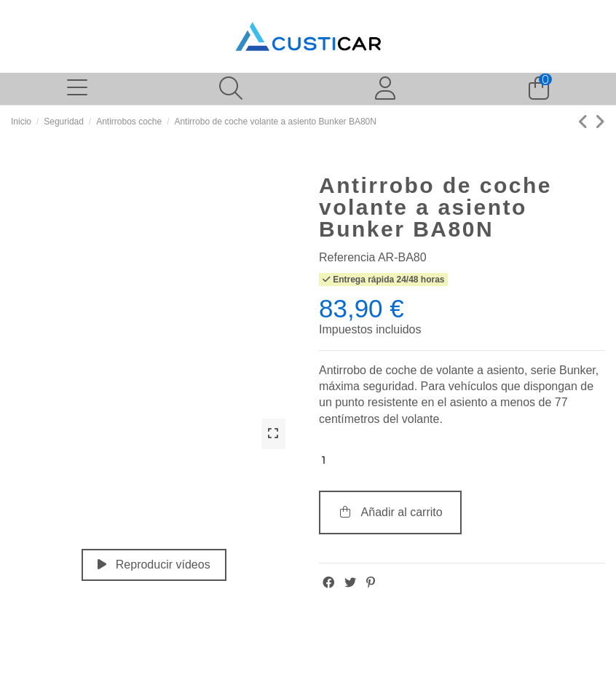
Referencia (347, 257)
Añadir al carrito (390, 512)
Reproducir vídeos (154, 565)
